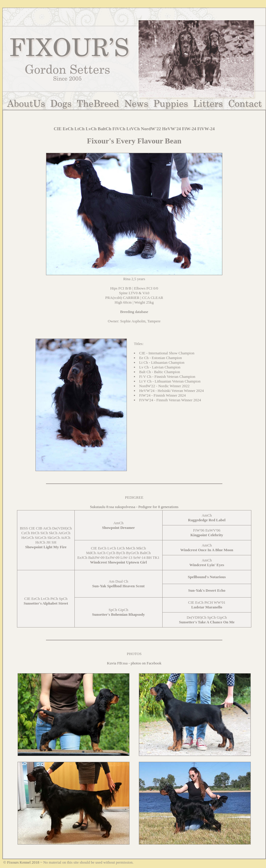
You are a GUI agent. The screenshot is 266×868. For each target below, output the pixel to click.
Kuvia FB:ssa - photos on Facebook (134, 663)
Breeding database (134, 312)
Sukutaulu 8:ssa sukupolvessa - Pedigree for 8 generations (134, 507)
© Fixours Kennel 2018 (21, 862)
